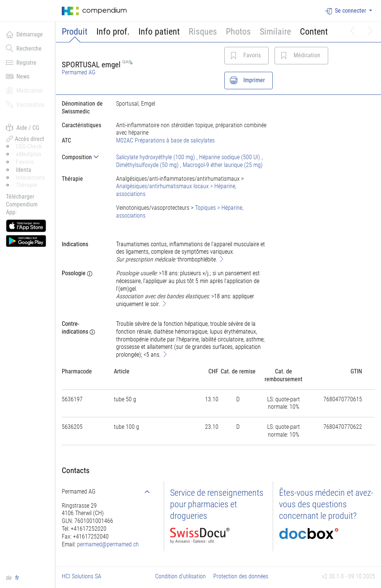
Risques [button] (203, 32)
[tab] (83, 157)
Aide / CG (23, 128)
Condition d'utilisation (180, 576)
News (18, 76)
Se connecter (346, 11)
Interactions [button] (30, 178)
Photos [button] (238, 32)
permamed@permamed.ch (108, 544)
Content (314, 32)
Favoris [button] (25, 162)
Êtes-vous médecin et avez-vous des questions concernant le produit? (326, 504)
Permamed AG (79, 72)
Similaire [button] (275, 32)
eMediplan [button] (29, 154)
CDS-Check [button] (29, 146)
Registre (21, 62)
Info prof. (113, 32)
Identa (24, 170)
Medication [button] (25, 90)
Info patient (159, 32)
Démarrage (24, 34)
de (10, 578)
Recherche (24, 48)
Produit (75, 32)
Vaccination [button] (25, 105)
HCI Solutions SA (81, 576)
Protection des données (241, 576)
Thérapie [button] (27, 185)
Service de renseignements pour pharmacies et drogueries (217, 504)
